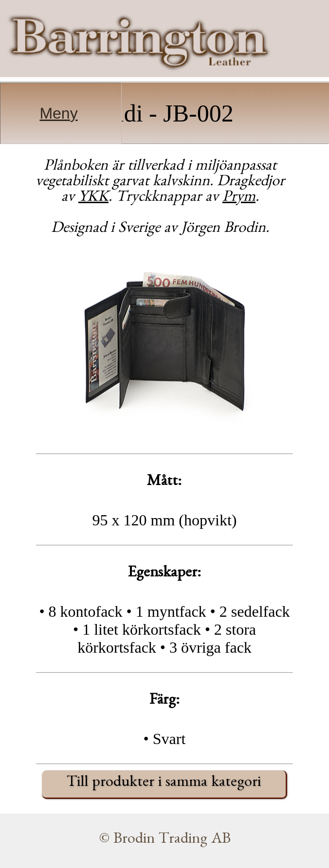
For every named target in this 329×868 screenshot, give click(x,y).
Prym (239, 199)
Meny (58, 113)
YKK (93, 199)
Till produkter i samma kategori (164, 784)
